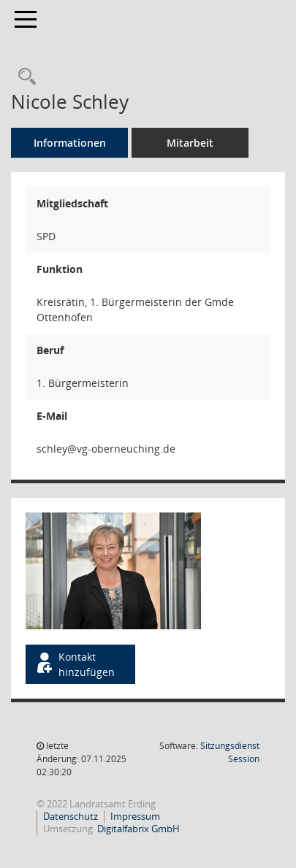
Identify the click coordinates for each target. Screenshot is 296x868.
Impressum (135, 816)
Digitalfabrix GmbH (138, 829)
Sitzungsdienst (230, 752)
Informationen (70, 143)
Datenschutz (71, 816)
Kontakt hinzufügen (75, 664)
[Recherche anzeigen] (23, 77)
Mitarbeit (190, 143)
